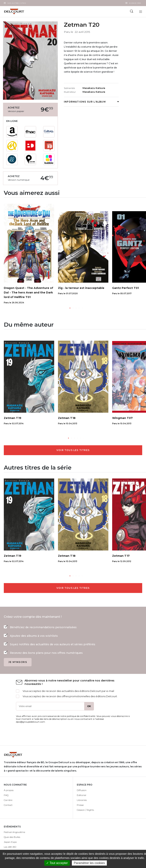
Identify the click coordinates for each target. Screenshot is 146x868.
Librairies (82, 800)
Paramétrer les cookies (89, 863)
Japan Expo (10, 842)
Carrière (8, 800)
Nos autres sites (17, 3)
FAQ (6, 795)
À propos (9, 790)
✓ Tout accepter (57, 863)
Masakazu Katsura (94, 88)
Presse (80, 805)
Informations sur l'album (91, 102)
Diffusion (82, 790)
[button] (70, 308)
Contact (8, 805)
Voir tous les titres (73, 450)
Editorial (81, 795)
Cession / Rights (85, 810)
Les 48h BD (10, 847)
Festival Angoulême (14, 832)
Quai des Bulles (12, 837)
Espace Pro (135, 3)
